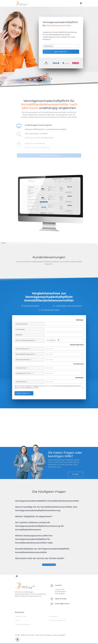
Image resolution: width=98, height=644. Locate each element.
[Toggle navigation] (81, 3)
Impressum (53, 616)
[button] (64, 349)
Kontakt (75, 474)
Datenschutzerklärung (57, 620)
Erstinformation (48, 386)
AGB (17, 620)
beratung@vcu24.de (62, 604)
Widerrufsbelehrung (22, 624)
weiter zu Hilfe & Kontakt (49, 565)
